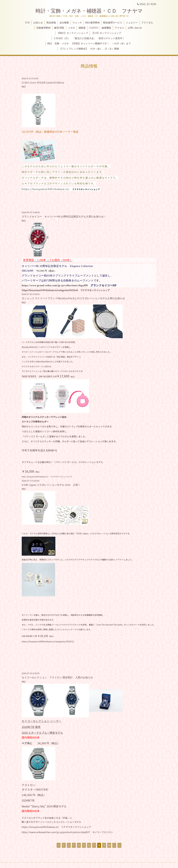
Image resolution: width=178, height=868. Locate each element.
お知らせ (38, 23)
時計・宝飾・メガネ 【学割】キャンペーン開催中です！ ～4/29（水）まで (89, 44)
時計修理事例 (93, 23)
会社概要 (64, 23)
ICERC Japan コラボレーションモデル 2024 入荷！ (51, 485)
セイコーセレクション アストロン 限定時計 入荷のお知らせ (57, 678)
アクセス (119, 28)
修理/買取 (59, 28)
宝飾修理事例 (43, 28)
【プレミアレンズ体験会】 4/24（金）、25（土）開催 (89, 49)
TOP (27, 23)
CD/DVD (94, 28)
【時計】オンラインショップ (73, 33)
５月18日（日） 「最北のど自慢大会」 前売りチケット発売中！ (89, 38)
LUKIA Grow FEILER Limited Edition (44, 83)
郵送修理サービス (113, 23)
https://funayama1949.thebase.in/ (46, 189)
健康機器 (106, 28)
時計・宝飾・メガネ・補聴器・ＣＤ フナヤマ (89, 11)
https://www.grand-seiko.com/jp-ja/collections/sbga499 (55, 285)
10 (109, 845)
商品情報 (51, 23)
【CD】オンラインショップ (106, 33)
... (114, 845)
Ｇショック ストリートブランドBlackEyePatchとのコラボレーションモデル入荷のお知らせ (73, 298)
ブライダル (147, 23)
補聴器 (82, 28)
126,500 (33, 132)
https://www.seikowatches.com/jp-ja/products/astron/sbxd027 (56, 832)
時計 (24, 87)
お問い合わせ (135, 28)
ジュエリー (132, 23)
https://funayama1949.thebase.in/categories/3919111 (48, 641)
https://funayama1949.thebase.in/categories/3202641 (50, 290)
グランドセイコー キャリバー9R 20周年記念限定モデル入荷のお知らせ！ (64, 217)
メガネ (71, 28)
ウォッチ (77, 23)
